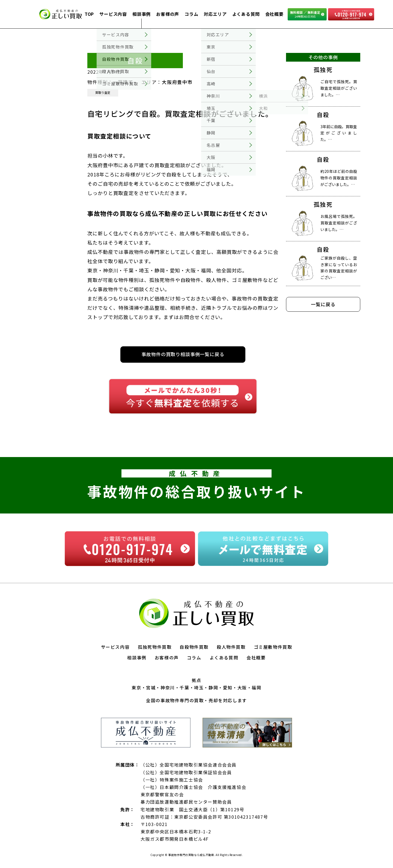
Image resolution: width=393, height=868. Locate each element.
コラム (191, 14)
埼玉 (199, 687)
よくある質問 (246, 14)
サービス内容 (113, 14)
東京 (136, 687)
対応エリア (215, 14)
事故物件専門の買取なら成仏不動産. (191, 855)
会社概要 (274, 14)
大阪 (242, 687)
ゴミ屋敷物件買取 (273, 647)
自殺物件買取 (194, 647)
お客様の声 (168, 14)
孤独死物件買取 (155, 647)
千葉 (184, 687)
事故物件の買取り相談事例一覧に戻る (183, 354)
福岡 (256, 687)
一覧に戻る (323, 304)
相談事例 (142, 14)
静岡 (213, 687)
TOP (89, 14)
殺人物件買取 (231, 647)
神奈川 (168, 687)
